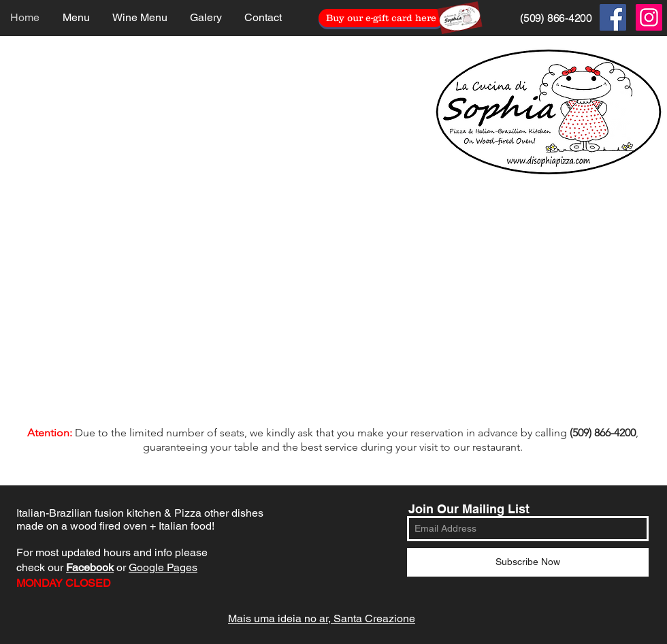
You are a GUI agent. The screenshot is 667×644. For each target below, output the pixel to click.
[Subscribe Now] (528, 562)
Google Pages (163, 567)
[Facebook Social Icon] (613, 17)
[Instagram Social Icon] (649, 17)
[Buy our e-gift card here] (381, 18)
